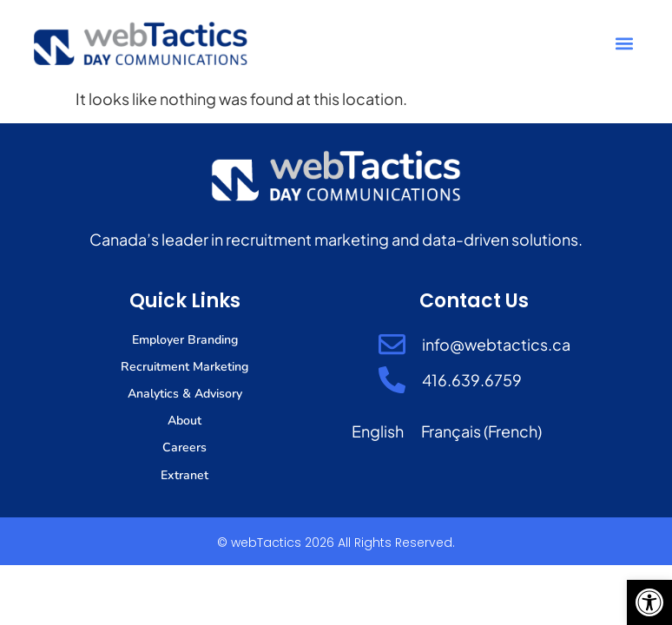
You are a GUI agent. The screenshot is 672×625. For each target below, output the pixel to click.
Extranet (185, 474)
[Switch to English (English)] (378, 431)
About (184, 421)
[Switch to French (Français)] (481, 431)
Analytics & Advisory (185, 394)
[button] (649, 602)
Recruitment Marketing (185, 367)
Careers (185, 447)
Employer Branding (185, 340)
